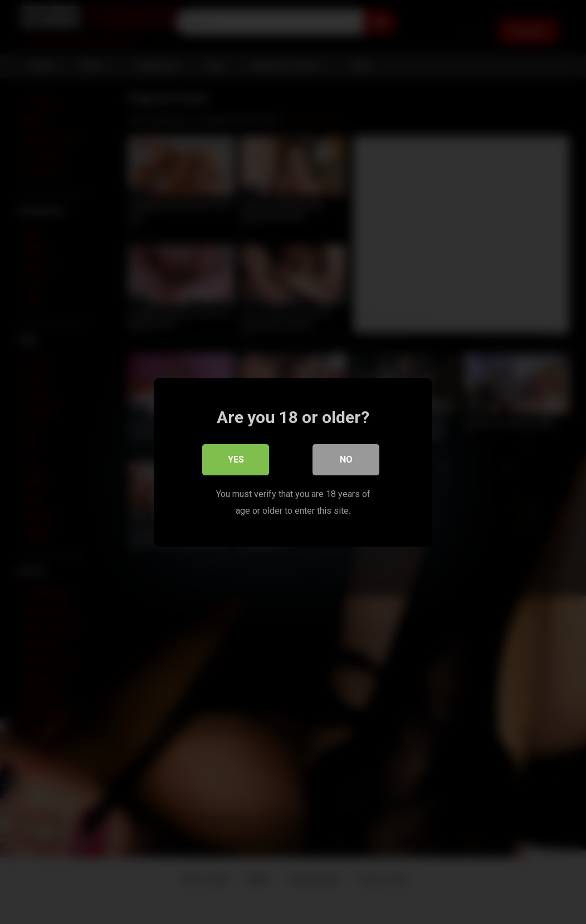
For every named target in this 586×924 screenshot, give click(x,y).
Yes (236, 459)
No (346, 459)
